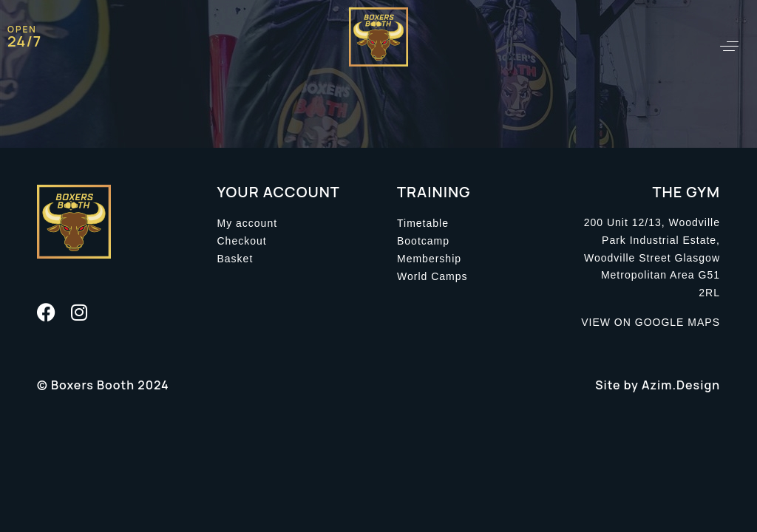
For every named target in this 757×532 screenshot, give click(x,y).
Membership (429, 259)
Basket (235, 259)
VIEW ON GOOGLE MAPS (651, 322)
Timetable (423, 223)
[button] (729, 46)
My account (248, 223)
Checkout (242, 241)
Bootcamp (423, 241)
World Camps (432, 276)
